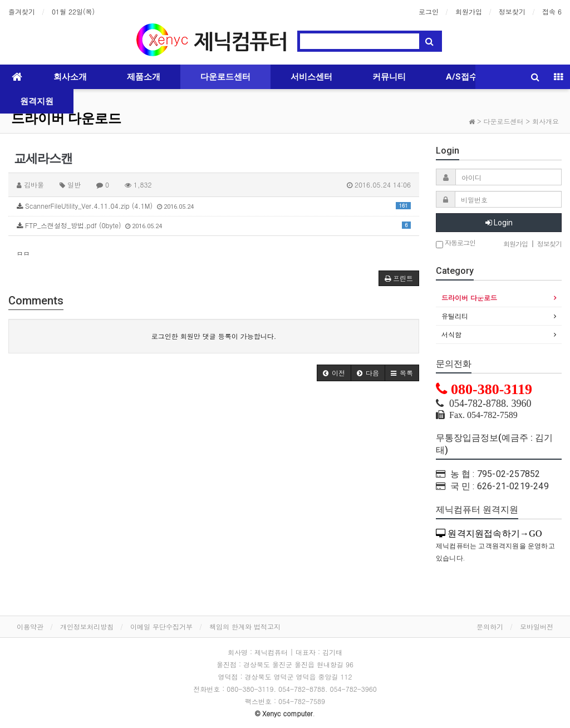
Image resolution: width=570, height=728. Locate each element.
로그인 (429, 11)
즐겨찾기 (22, 11)
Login (499, 223)
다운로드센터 (225, 77)
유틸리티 (455, 316)
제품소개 (144, 77)
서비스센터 (311, 77)
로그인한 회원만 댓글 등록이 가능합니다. (214, 336)
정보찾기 (512, 11)
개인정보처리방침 (87, 626)
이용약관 (30, 626)
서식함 (451, 334)
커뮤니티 (389, 77)
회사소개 (70, 77)
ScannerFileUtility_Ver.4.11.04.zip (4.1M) (214, 206)
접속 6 (552, 11)
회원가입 (469, 11)
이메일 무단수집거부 (161, 626)
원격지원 (37, 101)
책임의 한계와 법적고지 (245, 626)
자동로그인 (456, 244)
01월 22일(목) (73, 11)
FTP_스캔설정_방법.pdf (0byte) (214, 225)
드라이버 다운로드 (66, 119)
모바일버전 (537, 626)
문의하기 (490, 626)
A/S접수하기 (470, 77)
